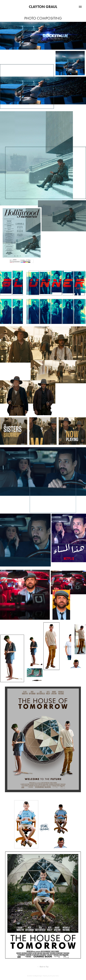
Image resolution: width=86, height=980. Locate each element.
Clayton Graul (43, 7)
